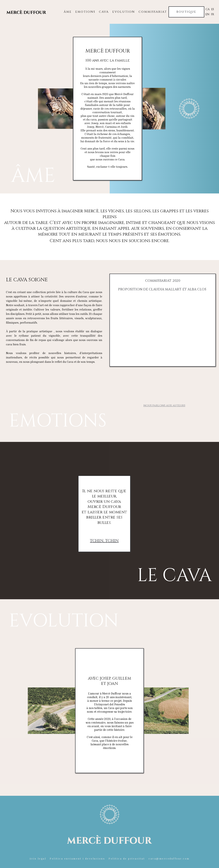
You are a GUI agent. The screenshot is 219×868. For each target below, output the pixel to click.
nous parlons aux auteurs (164, 405)
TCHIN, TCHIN (104, 541)
